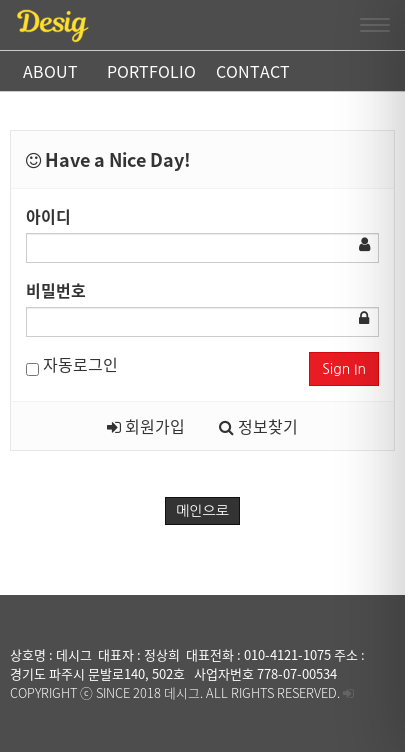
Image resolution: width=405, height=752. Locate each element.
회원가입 (146, 426)
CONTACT (253, 71)
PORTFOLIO (151, 71)
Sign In (344, 369)
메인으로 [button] (202, 511)
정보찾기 (258, 426)
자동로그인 (72, 364)
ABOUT (50, 71)
